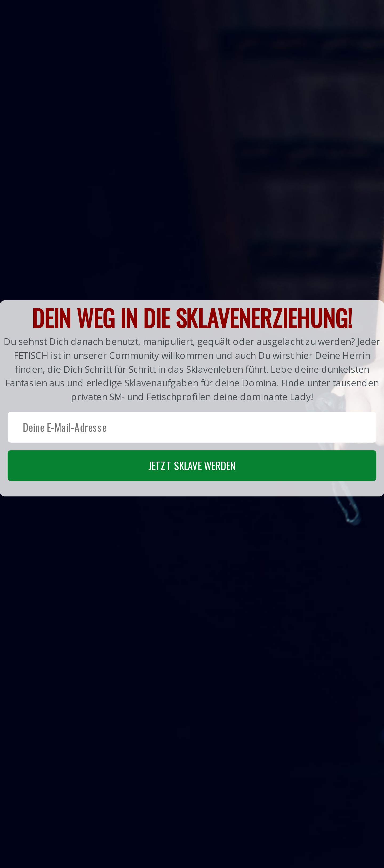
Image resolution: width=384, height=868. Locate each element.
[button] (192, 398)
